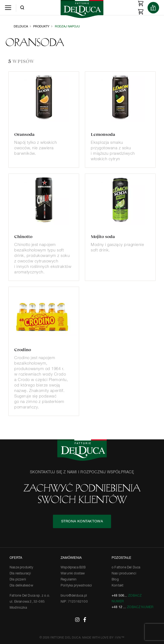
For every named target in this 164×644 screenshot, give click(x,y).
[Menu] (8, 8)
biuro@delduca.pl (74, 596)
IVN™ (120, 638)
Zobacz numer (140, 607)
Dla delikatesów (21, 586)
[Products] (153, 8)
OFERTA (16, 558)
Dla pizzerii (18, 580)
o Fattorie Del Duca (126, 568)
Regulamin (69, 580)
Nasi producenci (124, 574)
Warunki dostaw (73, 574)
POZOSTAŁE (121, 558)
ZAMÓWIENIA (71, 558)
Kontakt (118, 586)
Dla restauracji (20, 574)
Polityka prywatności (76, 586)
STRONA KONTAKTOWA (82, 521)
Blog (115, 580)
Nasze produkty (22, 568)
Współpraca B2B (73, 568)
